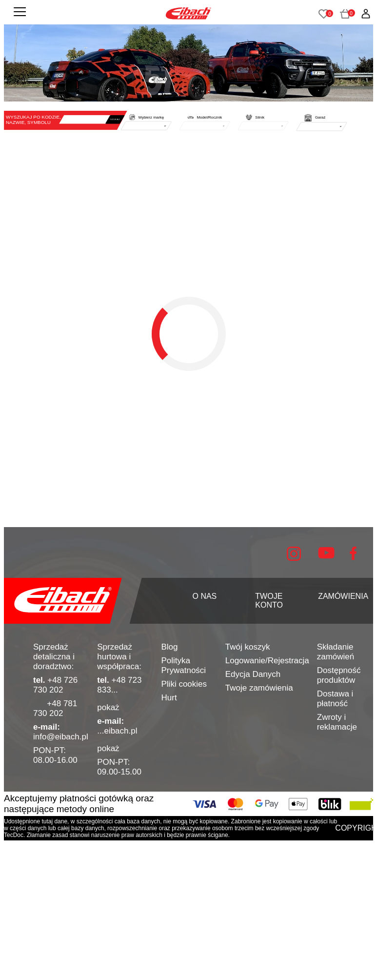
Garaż (320, 117)
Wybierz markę (151, 117)
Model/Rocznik (209, 117)
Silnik (260, 117)
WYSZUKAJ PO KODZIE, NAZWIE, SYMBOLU (33, 120)
